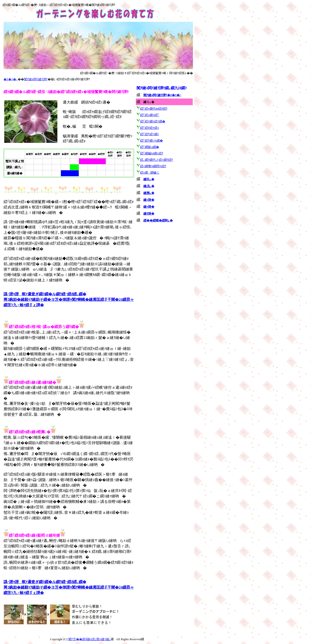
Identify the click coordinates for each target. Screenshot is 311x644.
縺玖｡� (149, 179)
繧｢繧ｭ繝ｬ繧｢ (150, 115)
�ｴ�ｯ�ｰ (11, 79)
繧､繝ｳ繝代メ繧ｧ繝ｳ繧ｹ (157, 160)
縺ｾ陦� (149, 214)
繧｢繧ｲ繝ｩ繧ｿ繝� (153, 121)
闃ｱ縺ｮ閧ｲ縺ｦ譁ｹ (36, 79)
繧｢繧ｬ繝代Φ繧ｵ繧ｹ (154, 109)
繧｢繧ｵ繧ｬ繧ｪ (150, 128)
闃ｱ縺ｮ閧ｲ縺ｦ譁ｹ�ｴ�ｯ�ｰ (162, 95)
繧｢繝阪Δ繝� (150, 147)
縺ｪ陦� (149, 200)
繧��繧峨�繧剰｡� (158, 220)
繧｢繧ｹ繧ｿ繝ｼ (150, 134)
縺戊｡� (149, 186)
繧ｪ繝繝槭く (150, 173)
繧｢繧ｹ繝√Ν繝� (151, 141)
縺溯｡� (149, 193)
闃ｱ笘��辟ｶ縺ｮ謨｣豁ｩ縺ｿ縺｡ (89, 639)
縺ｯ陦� (149, 207)
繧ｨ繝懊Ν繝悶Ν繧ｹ (153, 166)
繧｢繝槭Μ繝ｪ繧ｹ (152, 153)
